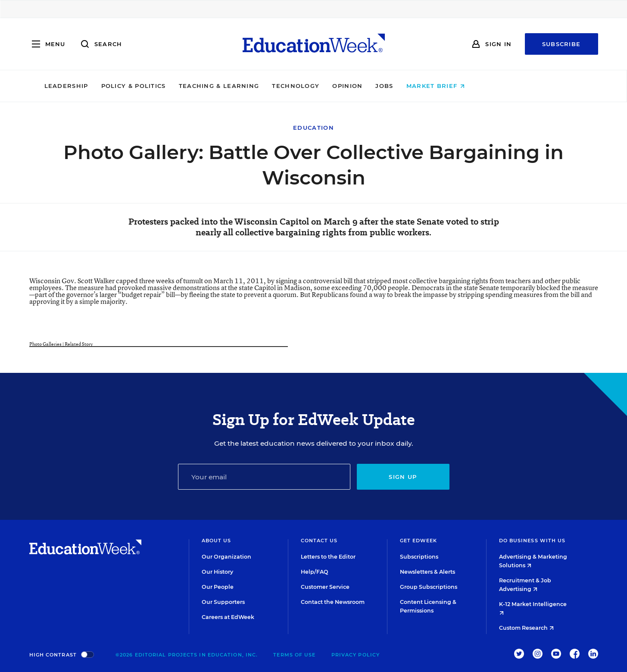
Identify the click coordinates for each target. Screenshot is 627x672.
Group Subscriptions (429, 587)
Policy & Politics (193, 86)
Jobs (444, 86)
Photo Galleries (45, 344)
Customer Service (325, 587)
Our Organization (226, 557)
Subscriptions (419, 557)
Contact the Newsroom (333, 602)
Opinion (407, 86)
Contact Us (319, 541)
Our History (217, 572)
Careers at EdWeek (228, 617)
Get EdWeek (419, 541)
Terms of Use (294, 655)
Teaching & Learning (278, 86)
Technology (355, 86)
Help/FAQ (315, 572)
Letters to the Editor (328, 557)
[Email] (264, 477)
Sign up (403, 477)
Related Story (79, 344)
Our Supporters (223, 602)
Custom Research (526, 628)
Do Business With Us (532, 541)
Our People (218, 587)
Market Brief (494, 86)
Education (313, 128)
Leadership (125, 86)
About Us (217, 541)
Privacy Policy (356, 655)
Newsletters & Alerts (427, 572)
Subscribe (561, 44)
